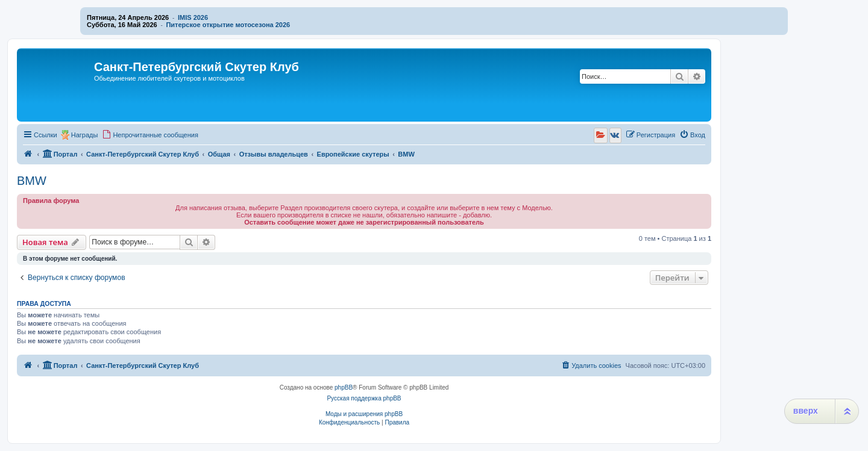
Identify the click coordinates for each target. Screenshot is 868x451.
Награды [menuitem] (85, 135)
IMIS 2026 (193, 17)
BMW (32, 181)
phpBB (344, 387)
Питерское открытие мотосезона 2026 (228, 25)
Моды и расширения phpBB (364, 414)
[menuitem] (150, 135)
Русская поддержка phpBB (364, 398)
